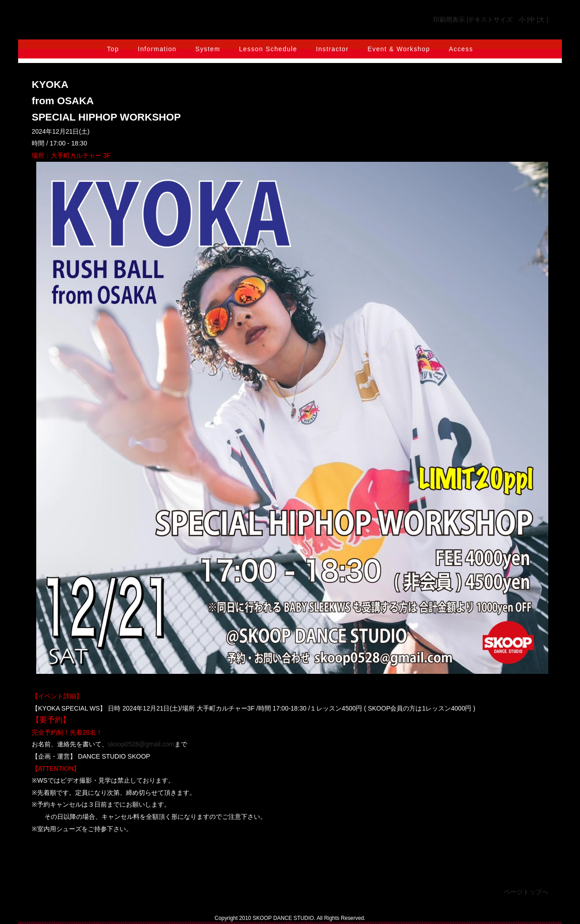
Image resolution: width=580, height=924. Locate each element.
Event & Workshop (399, 49)
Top (113, 49)
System (208, 49)
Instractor (332, 49)
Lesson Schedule (268, 49)
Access (461, 49)
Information (157, 49)
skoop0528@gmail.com (141, 744)
